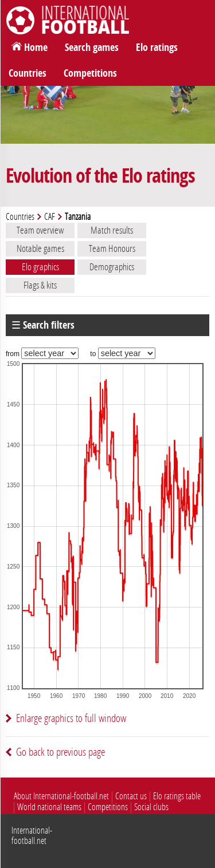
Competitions (90, 73)
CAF (50, 217)
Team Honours (112, 248)
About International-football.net (61, 796)
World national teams (49, 807)
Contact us (131, 796)
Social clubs (151, 807)
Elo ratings (157, 48)
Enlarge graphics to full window (71, 718)
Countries (28, 73)
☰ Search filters (43, 325)
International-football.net (32, 836)
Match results (112, 230)
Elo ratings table (177, 796)
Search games (92, 48)
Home (36, 48)
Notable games (40, 248)
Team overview (40, 230)
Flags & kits (40, 285)
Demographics (112, 267)
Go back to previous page (60, 752)
